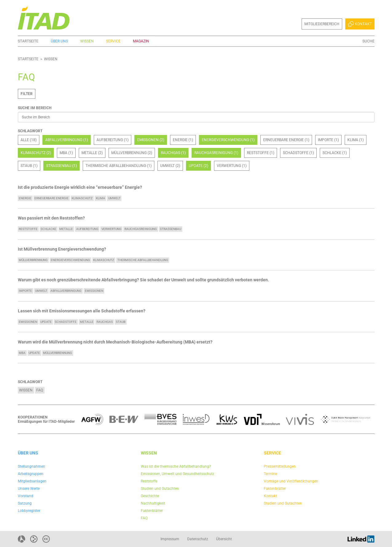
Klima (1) (356, 140)
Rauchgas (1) (173, 153)
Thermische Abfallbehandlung (143, 260)
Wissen (87, 41)
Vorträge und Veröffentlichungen (291, 481)
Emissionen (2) (151, 140)
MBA (22, 353)
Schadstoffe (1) (298, 153)
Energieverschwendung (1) (228, 140)
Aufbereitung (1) (113, 140)
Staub (121, 322)
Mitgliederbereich (322, 24)
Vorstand (26, 496)
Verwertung (111, 229)
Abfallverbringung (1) (67, 140)
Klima (101, 198)
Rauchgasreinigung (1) (216, 153)
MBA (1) (66, 153)
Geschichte (150, 496)
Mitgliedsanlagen (32, 481)
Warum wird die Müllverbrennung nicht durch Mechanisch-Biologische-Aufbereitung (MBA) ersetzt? (115, 342)
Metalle (66, 229)
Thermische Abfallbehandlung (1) (119, 166)
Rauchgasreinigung (141, 229)
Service (113, 41)
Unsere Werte (29, 489)
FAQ (40, 390)
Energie (25, 198)
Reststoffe (28, 229)
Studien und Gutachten (160, 489)
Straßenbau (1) (61, 166)
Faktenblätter (152, 511)
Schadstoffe (66, 322)
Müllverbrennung (33, 260)
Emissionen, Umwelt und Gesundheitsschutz (178, 474)
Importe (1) (328, 140)
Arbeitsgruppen (31, 474)
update (46, 322)
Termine (270, 474)
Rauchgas (105, 322)
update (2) (198, 166)
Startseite (28, 41)
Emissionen (94, 291)
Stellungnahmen (32, 466)
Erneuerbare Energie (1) (286, 140)
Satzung (25, 503)
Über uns (59, 41)
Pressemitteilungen (280, 466)
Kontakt (360, 24)
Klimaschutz (82, 198)
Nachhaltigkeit (153, 503)
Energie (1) (183, 140)
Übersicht (224, 539)
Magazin (141, 41)
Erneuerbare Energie (51, 198)
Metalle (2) (92, 153)
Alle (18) (29, 140)
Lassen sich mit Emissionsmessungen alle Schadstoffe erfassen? (82, 311)
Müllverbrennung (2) (132, 153)
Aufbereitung (87, 229)
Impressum (170, 539)
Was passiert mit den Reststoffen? (51, 218)
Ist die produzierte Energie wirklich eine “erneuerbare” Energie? (80, 187)
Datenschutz (198, 539)
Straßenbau (170, 229)
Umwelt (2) (170, 166)
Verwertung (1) (232, 166)
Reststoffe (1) (261, 153)
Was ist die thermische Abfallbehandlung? (176, 466)
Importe (25, 291)
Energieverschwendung (70, 260)
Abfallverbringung (66, 291)
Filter (27, 94)
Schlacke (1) (335, 153)
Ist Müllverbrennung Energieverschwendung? (62, 249)
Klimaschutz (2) (36, 153)
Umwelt (114, 198)
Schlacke (48, 229)
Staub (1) (29, 166)
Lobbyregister (29, 511)
